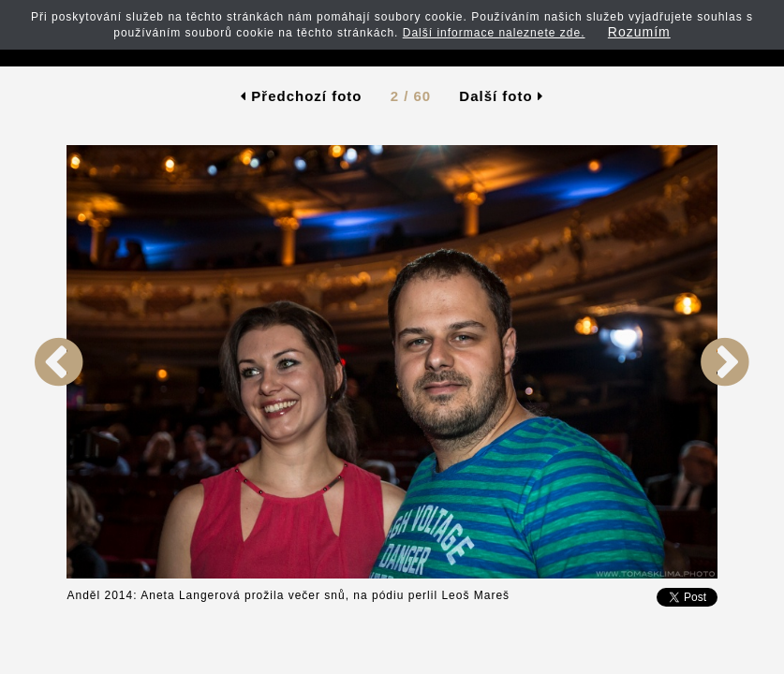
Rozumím (639, 32)
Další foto (501, 96)
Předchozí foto (301, 96)
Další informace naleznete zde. (494, 33)
